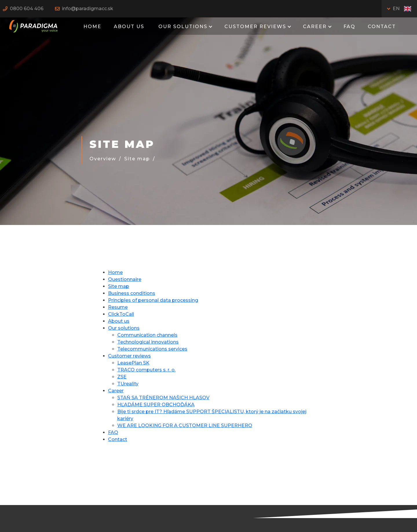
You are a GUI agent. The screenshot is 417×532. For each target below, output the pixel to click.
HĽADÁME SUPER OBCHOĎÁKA (156, 405)
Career (315, 27)
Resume (118, 307)
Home (92, 27)
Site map (137, 159)
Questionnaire (125, 279)
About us (129, 27)
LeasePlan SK (133, 363)
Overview (103, 159)
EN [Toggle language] (402, 9)
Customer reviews (255, 27)
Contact (382, 27)
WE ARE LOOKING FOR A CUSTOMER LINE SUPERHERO (185, 425)
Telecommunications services (152, 349)
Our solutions (182, 27)
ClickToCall (121, 314)
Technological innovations (148, 342)
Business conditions (132, 293)
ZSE (122, 377)
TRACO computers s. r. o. (146, 370)
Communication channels (147, 335)
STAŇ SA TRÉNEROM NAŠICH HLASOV (163, 398)
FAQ (349, 27)
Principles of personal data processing (153, 300)
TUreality (128, 384)
